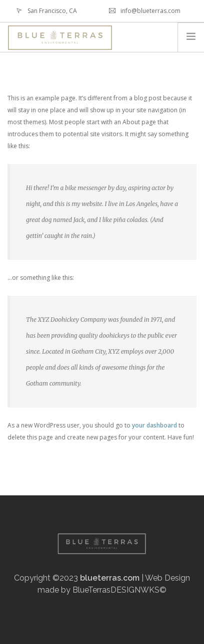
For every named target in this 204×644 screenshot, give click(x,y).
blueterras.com (110, 578)
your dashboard (154, 425)
